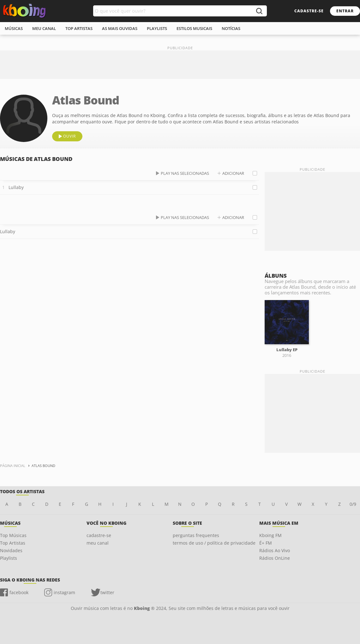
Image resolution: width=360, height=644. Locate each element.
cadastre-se (309, 11)
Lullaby (16, 187)
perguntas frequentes (196, 535)
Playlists (9, 558)
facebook (19, 592)
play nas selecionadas (185, 173)
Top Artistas (13, 543)
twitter (107, 592)
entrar (345, 11)
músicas (14, 28)
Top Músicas (13, 535)
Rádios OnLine (275, 558)
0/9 (353, 504)
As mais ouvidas (120, 28)
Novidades (11, 550)
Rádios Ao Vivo (275, 550)
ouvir (69, 136)
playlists (157, 28)
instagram (64, 592)
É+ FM (266, 543)
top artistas (79, 28)
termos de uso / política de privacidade (214, 543)
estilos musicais (194, 28)
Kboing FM (270, 535)
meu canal (44, 28)
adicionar (233, 173)
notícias (231, 28)
